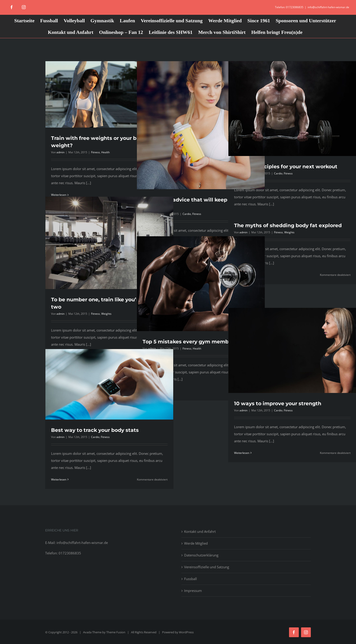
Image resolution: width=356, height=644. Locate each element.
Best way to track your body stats (95, 430)
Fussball (190, 579)
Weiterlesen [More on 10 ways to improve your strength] (242, 453)
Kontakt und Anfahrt (200, 531)
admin (61, 152)
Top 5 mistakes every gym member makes (198, 342)
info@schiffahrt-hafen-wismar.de (328, 7)
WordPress (186, 632)
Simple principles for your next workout (286, 167)
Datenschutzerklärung (201, 555)
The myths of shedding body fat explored (288, 225)
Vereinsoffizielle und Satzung (207, 567)
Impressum (193, 591)
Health (105, 152)
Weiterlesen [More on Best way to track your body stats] (59, 479)
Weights (106, 314)
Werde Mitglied (196, 543)
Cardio (187, 214)
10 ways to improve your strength (278, 404)
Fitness (95, 152)
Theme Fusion (116, 632)
